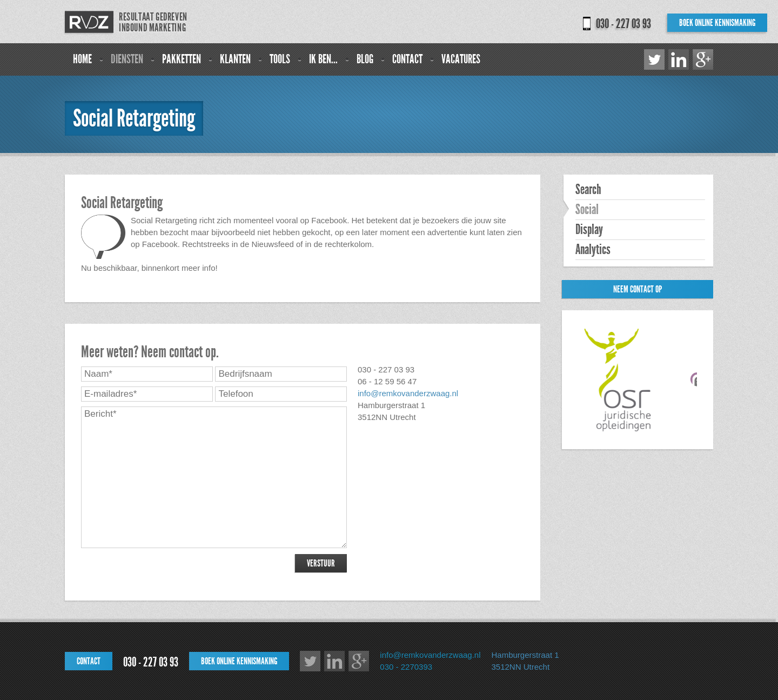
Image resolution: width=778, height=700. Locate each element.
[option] (622, 380)
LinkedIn (679, 59)
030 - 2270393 (406, 667)
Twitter (654, 59)
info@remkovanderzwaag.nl (408, 393)
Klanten (235, 59)
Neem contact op (638, 289)
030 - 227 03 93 (623, 24)
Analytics (593, 250)
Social (587, 210)
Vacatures (461, 59)
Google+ (703, 59)
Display (589, 230)
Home (82, 59)
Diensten (127, 59)
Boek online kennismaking (717, 23)
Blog (365, 59)
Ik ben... (323, 59)
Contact (407, 59)
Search (588, 190)
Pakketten (182, 59)
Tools (280, 59)
